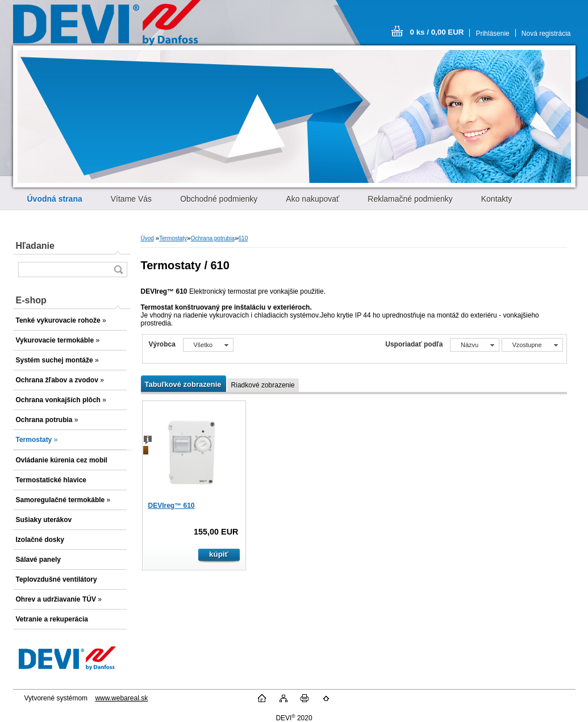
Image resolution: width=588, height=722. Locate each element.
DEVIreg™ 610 (172, 506)
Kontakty (497, 199)
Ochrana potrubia (213, 238)
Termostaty (173, 238)
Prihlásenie (492, 34)
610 (243, 238)
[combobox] (475, 345)
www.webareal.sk (121, 698)
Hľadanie (35, 246)
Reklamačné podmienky (410, 199)
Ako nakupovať (312, 199)
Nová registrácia (546, 34)
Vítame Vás (131, 199)
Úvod (147, 238)
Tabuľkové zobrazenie (183, 384)
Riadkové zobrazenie (263, 385)
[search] (118, 270)
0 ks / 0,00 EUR (437, 32)
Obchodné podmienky (219, 199)
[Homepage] (55, 199)
